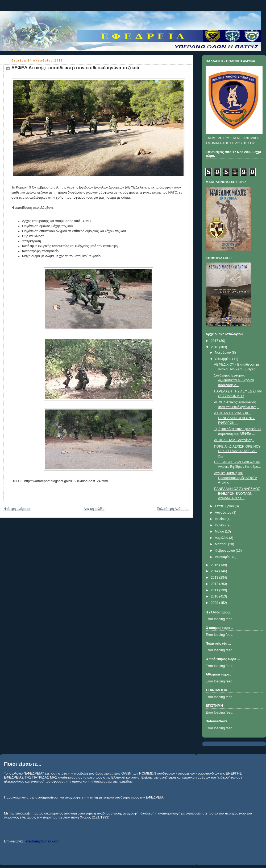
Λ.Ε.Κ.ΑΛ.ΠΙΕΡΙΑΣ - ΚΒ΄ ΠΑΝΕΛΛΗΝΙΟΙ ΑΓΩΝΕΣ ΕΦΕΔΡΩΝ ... (235, 418)
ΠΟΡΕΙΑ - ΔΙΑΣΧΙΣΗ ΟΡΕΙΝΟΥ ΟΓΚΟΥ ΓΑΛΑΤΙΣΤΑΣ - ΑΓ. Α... (237, 451)
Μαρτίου (222, 544)
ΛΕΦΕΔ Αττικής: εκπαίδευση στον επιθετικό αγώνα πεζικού (75, 68)
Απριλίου (222, 538)
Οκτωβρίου (224, 359)
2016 (215, 347)
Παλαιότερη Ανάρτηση (173, 509)
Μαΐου (220, 531)
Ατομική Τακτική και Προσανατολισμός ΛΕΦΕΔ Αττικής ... (236, 478)
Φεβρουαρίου (225, 551)
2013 (215, 578)
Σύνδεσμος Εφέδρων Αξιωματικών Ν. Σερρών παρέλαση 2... (234, 380)
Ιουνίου (221, 525)
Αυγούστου (224, 513)
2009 (215, 603)
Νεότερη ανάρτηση (17, 509)
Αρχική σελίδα (94, 509)
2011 (215, 590)
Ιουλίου (221, 519)
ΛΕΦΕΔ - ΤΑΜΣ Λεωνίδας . (234, 440)
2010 (215, 596)
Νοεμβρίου (223, 353)
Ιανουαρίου (224, 557)
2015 (215, 565)
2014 (215, 571)
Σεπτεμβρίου (225, 506)
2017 (215, 341)
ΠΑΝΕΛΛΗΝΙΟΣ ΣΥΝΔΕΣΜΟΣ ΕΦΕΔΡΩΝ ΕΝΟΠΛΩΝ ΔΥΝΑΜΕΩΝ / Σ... (237, 494)
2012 (215, 584)
